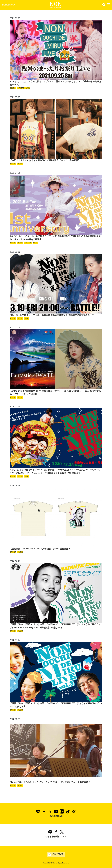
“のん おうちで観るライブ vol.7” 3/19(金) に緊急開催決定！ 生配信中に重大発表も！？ (52, 315)
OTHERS (21, 88)
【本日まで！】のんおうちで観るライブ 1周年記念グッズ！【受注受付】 (45, 160)
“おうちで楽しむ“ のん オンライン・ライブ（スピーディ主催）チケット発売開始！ (50, 782)
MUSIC (13, 88)
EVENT (13, 164)
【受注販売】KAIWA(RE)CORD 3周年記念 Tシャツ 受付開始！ (40, 549)
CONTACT (58, 854)
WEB (28, 88)
